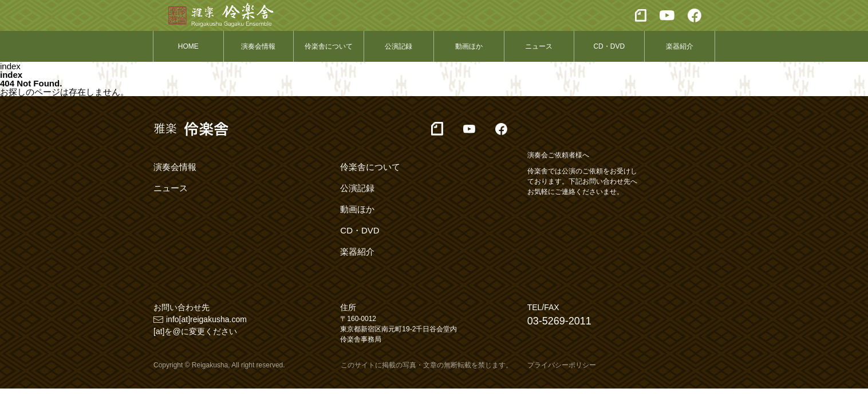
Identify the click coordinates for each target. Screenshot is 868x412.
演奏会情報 (258, 46)
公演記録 (399, 46)
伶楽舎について (329, 46)
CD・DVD (609, 46)
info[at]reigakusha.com (206, 319)
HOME (188, 46)
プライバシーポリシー (562, 365)
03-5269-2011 (559, 321)
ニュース (539, 46)
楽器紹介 (680, 46)
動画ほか (469, 46)
